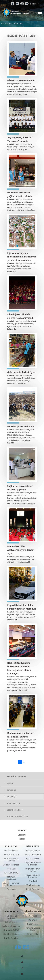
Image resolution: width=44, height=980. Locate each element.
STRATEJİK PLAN (13, 803)
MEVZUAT (10, 783)
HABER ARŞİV (18, 24)
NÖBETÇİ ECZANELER (15, 810)
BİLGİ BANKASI (6, 24)
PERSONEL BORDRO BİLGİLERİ (18, 816)
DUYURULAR (11, 790)
